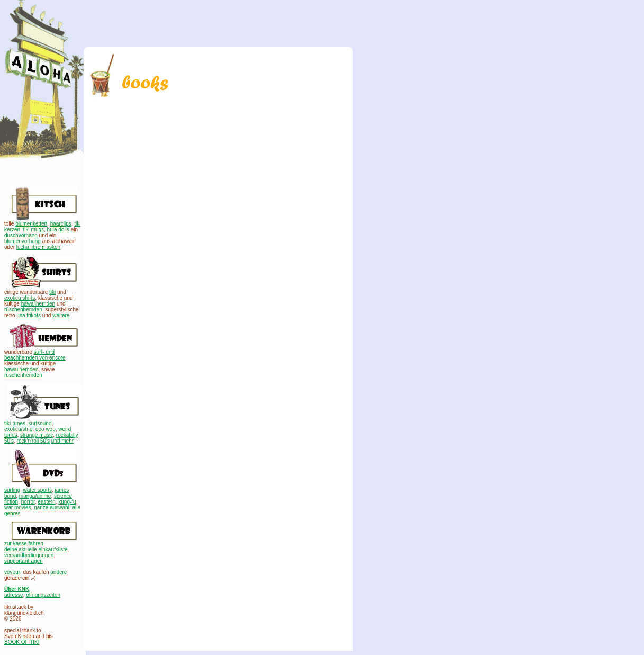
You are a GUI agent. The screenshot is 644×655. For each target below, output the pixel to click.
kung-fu (67, 502)
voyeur (12, 572)
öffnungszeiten (43, 595)
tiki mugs (34, 230)
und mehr (62, 441)
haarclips (61, 224)
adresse (14, 595)
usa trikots (29, 315)
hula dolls (58, 230)
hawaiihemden (38, 304)
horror (28, 502)
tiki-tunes (15, 423)
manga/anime (35, 496)
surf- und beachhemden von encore (35, 355)
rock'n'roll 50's (33, 441)
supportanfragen (24, 561)
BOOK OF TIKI (22, 642)
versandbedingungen (29, 555)
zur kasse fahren (24, 544)
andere (58, 572)
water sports (38, 490)
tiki (52, 292)
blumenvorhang (22, 241)
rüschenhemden (23, 309)
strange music (37, 435)
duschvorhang (21, 235)
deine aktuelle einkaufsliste (36, 549)
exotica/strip (18, 429)
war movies (18, 508)
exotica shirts (20, 298)
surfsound (40, 423)
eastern (46, 502)
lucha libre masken (38, 247)
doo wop (46, 429)
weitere (61, 315)
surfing (12, 490)
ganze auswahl (52, 508)
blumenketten (31, 224)
